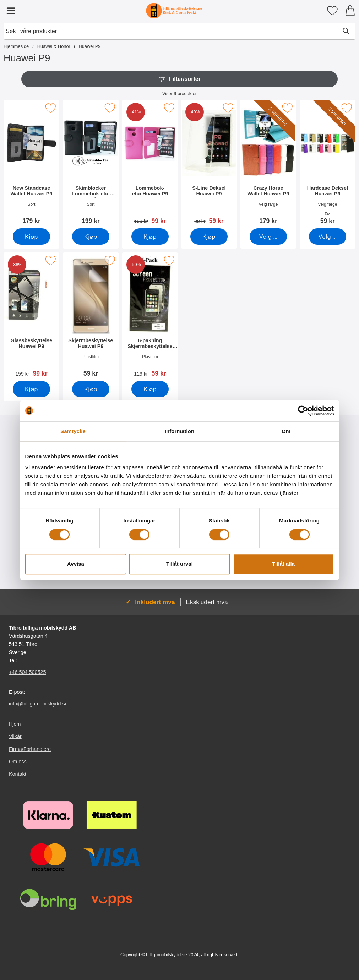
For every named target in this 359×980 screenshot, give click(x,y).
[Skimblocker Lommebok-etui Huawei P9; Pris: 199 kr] (91, 164)
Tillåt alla (283, 564)
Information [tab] (180, 431)
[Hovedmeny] (11, 11)
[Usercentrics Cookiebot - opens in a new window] (303, 411)
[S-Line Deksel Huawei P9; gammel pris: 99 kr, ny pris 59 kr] (209, 164)
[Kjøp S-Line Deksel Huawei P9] (209, 237)
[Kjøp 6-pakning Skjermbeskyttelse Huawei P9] (150, 389)
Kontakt (18, 774)
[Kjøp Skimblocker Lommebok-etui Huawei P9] (91, 237)
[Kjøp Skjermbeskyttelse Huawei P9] (91, 389)
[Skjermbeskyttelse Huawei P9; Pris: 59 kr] (91, 317)
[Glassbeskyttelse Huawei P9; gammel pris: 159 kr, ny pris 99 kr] (31, 317)
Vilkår (15, 737)
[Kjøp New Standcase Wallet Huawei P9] (31, 237)
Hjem (15, 724)
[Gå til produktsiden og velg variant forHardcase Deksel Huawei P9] (328, 237)
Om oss (18, 762)
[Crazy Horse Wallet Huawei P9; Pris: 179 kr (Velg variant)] (268, 164)
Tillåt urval (179, 564)
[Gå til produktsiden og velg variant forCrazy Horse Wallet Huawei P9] (268, 237)
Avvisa (76, 564)
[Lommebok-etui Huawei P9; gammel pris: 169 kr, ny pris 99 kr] (150, 164)
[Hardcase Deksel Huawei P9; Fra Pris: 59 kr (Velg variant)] (328, 164)
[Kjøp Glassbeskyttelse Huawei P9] (31, 389)
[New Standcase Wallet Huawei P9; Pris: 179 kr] (31, 164)
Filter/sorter (179, 79)
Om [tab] (286, 431)
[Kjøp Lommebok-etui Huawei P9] (150, 237)
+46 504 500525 (27, 672)
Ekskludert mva (207, 602)
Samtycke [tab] (73, 431)
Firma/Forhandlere (30, 749)
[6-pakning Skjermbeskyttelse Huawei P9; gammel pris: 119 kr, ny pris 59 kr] (150, 317)
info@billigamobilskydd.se (38, 704)
